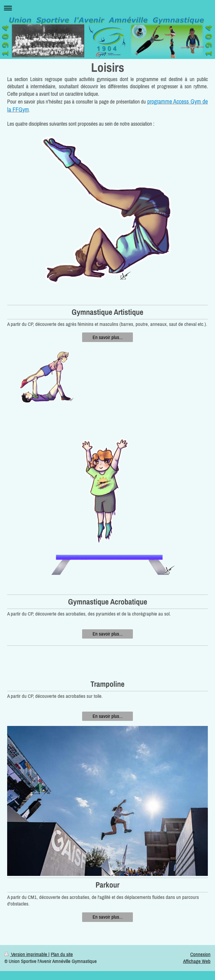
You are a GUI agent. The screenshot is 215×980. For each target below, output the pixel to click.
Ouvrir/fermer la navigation (107, 8)
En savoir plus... (108, 337)
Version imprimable (26, 954)
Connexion (200, 954)
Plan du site (62, 954)
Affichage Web (197, 961)
